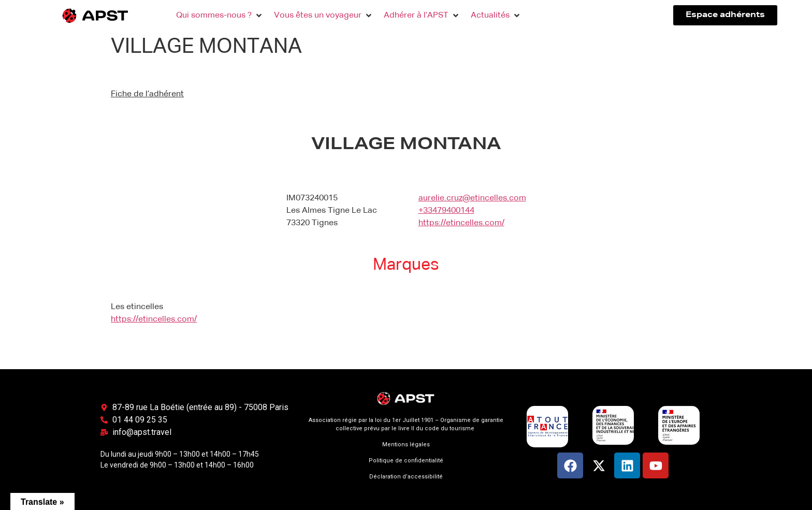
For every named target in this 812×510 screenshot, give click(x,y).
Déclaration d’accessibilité (406, 477)
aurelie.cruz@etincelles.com (472, 198)
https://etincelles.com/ (461, 223)
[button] (220, 16)
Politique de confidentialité (406, 461)
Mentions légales (406, 445)
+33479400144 (446, 211)
